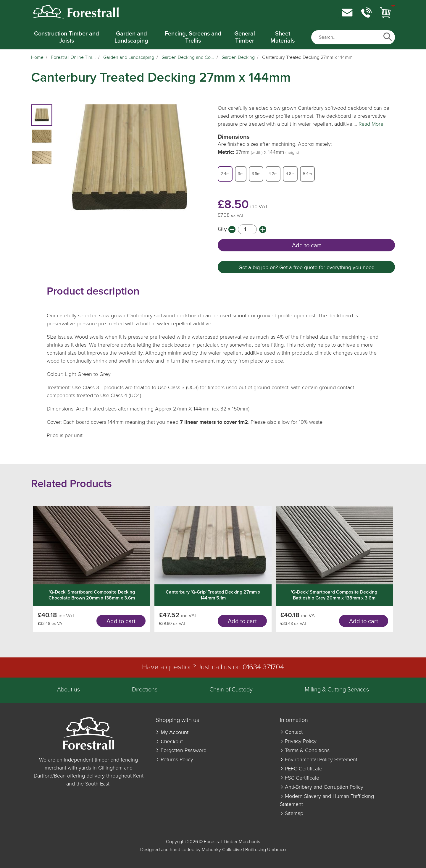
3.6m (256, 174)
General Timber (245, 37)
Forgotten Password (181, 751)
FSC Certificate (300, 778)
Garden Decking (238, 58)
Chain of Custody (231, 690)
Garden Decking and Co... (188, 58)
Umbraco (276, 850)
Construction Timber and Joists (67, 37)
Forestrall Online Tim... (73, 58)
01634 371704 (263, 667)
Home (37, 58)
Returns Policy (174, 760)
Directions (145, 690)
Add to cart (306, 245)
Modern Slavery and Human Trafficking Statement (327, 800)
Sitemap (292, 814)
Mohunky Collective (222, 850)
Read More (371, 124)
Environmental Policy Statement (319, 760)
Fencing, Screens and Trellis (193, 37)
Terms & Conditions (305, 751)
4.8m (290, 174)
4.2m (273, 174)
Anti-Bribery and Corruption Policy (322, 787)
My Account (172, 732)
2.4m (225, 174)
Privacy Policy (298, 741)
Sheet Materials (283, 37)
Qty (223, 229)
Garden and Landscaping (131, 37)
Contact (291, 732)
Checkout (169, 742)
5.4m (307, 174)
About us (68, 690)
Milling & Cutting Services (337, 690)
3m (241, 174)
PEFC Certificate (301, 769)
